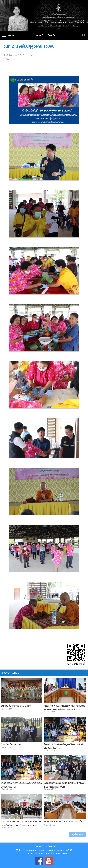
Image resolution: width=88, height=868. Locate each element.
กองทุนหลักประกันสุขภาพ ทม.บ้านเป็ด (64, 822)
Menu (9, 36)
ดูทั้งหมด (78, 834)
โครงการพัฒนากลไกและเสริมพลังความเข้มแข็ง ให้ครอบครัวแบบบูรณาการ (22, 824)
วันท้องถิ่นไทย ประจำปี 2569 (16, 706)
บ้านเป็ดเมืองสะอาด (11, 744)
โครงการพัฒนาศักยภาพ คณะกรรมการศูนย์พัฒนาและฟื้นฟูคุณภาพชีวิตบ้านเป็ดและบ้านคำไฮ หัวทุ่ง (65, 710)
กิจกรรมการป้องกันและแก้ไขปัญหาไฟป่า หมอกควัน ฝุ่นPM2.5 (65, 785)
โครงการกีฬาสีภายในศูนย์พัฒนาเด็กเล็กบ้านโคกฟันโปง (65, 746)
